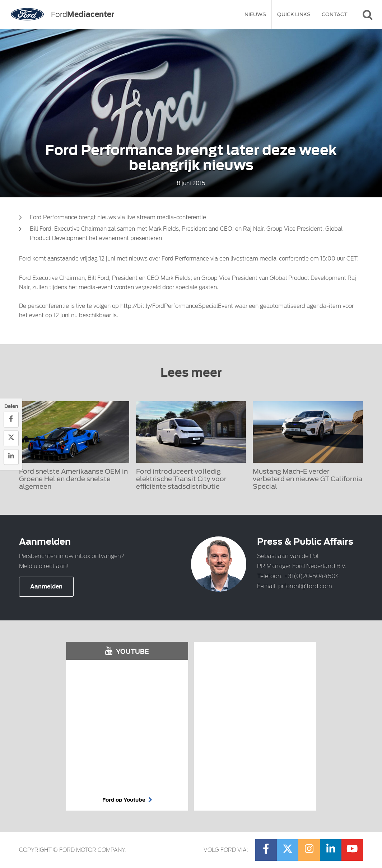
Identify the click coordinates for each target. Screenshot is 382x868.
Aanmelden (46, 587)
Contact (335, 14)
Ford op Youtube (127, 800)
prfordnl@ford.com (305, 586)
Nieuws (255, 14)
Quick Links (294, 14)
